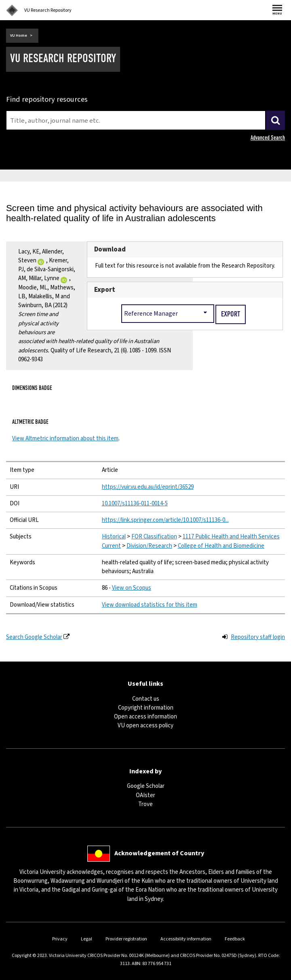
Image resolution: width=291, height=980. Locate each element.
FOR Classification (154, 537)
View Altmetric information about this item (65, 439)
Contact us (146, 699)
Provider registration (126, 939)
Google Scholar (146, 786)
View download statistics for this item (150, 605)
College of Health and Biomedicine (221, 546)
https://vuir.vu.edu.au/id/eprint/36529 (148, 487)
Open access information (145, 717)
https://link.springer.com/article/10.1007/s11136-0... (165, 520)
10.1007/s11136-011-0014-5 (135, 504)
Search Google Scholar (34, 637)
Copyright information (146, 708)
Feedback (235, 939)
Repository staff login (258, 637)
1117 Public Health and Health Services (231, 537)
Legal (86, 939)
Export (105, 290)
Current (111, 546)
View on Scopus (132, 588)
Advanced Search (268, 138)
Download (110, 249)
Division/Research (149, 546)
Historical (114, 537)
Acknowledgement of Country (159, 853)
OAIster (145, 795)
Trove (145, 804)
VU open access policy (145, 726)
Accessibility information (186, 939)
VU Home (19, 36)
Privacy (60, 939)
